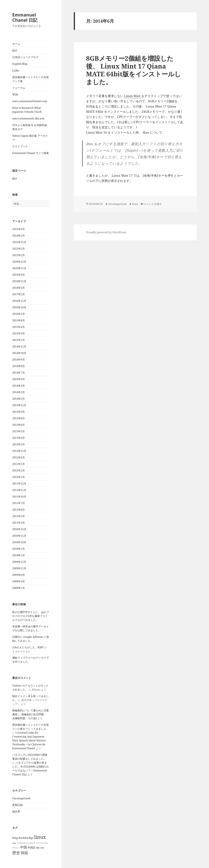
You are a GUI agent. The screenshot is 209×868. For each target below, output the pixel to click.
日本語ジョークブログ (25, 57)
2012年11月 (19, 451)
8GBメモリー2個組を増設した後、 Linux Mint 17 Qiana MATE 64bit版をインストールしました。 (133, 70)
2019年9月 (19, 275)
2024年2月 (19, 236)
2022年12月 (19, 242)
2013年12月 (19, 405)
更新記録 (17, 805)
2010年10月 (19, 542)
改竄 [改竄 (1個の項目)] (42, 848)
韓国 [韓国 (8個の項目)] (24, 853)
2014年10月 (19, 353)
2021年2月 (19, 255)
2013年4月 (19, 438)
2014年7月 (19, 373)
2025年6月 (19, 229)
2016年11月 (19, 301)
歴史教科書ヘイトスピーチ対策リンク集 (31, 79)
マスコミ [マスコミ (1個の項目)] (16, 848)
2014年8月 (19, 366)
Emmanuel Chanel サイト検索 (31, 153)
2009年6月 (19, 575)
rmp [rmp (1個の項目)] (14, 843)
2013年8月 (19, 418)
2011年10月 (19, 497)
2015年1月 (19, 340)
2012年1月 (19, 477)
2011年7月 (19, 503)
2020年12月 (19, 262)
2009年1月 (19, 588)
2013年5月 (19, 431)
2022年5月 (19, 249)
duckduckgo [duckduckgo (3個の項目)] (26, 838)
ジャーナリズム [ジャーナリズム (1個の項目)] (42, 843)
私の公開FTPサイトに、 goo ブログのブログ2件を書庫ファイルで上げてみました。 (31, 616)
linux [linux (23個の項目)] (40, 837)
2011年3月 (19, 523)
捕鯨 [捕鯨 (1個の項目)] (38, 848)
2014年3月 (19, 392)
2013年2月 (19, 444)
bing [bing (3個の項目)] (15, 838)
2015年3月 (19, 333)
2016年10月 (19, 307)
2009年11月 (19, 568)
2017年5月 (19, 294)
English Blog (20, 64)
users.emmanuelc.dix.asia (28, 118)
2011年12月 (19, 484)
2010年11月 (19, 536)
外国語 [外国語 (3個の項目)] (32, 847)
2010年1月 (19, 555)
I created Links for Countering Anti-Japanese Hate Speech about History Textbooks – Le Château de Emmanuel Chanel (29, 740)
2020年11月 (19, 268)
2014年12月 (19, 346)
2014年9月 (19, 360)
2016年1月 (19, 314)
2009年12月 (19, 562)
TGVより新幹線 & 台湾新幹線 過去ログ (30, 127)
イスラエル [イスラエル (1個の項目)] (21, 843)
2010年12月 (19, 529)
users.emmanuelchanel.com (30, 101)
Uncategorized (21, 798)
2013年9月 (19, 412)
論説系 (16, 811)
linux (135, 204)
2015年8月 (19, 320)
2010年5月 (19, 549)
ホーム (16, 44)
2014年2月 (19, 399)
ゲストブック (20, 146)
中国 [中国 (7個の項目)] (24, 847)
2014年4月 (19, 386)
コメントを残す (153, 204)
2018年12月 (19, 281)
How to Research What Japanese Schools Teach (27, 110)
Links (16, 70)
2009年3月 (19, 581)
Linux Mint (132, 96)
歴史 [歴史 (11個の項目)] (16, 853)
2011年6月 (19, 510)
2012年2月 (19, 470)
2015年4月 (19, 327)
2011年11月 (19, 490)
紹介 (15, 50)
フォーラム (19, 88)
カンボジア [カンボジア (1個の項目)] (31, 843)
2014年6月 (19, 379)
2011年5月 (19, 516)
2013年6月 (19, 425)
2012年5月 (19, 464)
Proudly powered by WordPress (106, 232)
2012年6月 (19, 457)
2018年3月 (19, 288)
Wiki (15, 94)
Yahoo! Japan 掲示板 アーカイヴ (30, 138)
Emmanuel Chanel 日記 (25, 17)
